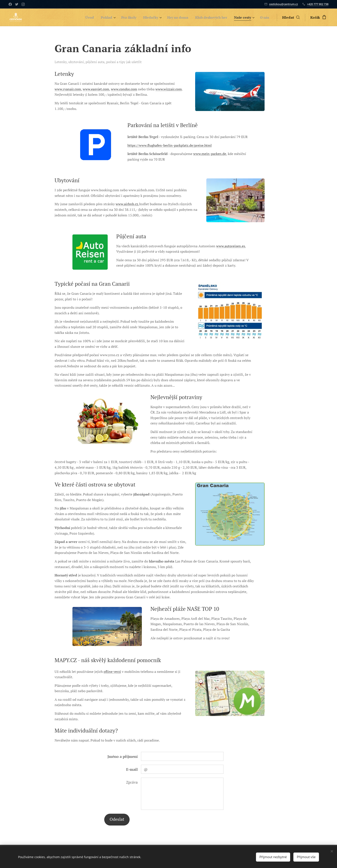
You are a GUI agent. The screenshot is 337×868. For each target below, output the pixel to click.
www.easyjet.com (96, 89)
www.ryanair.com (68, 89)
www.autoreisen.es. (231, 246)
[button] (291, 17)
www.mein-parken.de (210, 154)
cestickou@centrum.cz (283, 4)
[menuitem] (79, 17)
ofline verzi (112, 672)
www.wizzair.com (169, 89)
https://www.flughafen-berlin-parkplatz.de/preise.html (170, 145)
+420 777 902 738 (318, 4)
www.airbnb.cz (127, 204)
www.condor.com (124, 89)
